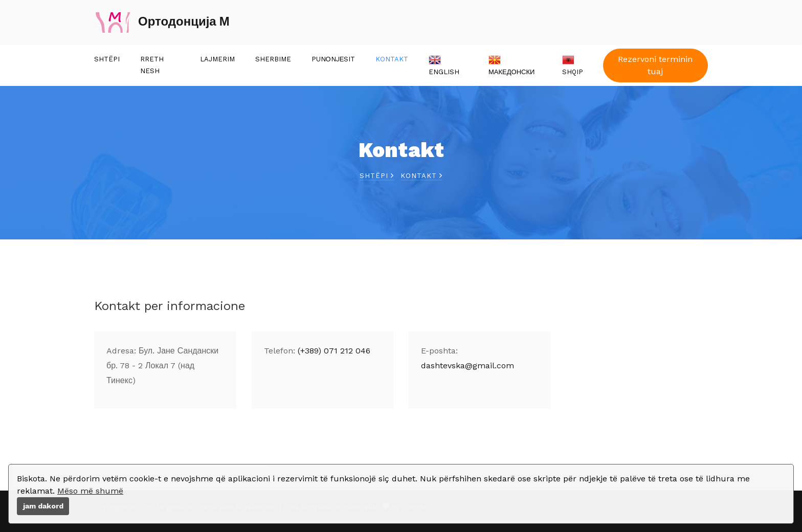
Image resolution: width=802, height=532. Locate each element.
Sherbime (273, 59)
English (444, 65)
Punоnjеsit (333, 59)
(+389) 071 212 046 (334, 351)
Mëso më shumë (90, 491)
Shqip (573, 65)
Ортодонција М (162, 23)
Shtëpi (107, 59)
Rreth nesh (152, 65)
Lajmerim (217, 59)
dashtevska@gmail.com (467, 365)
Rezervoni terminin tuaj (655, 65)
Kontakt (392, 59)
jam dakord (43, 506)
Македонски (511, 65)
